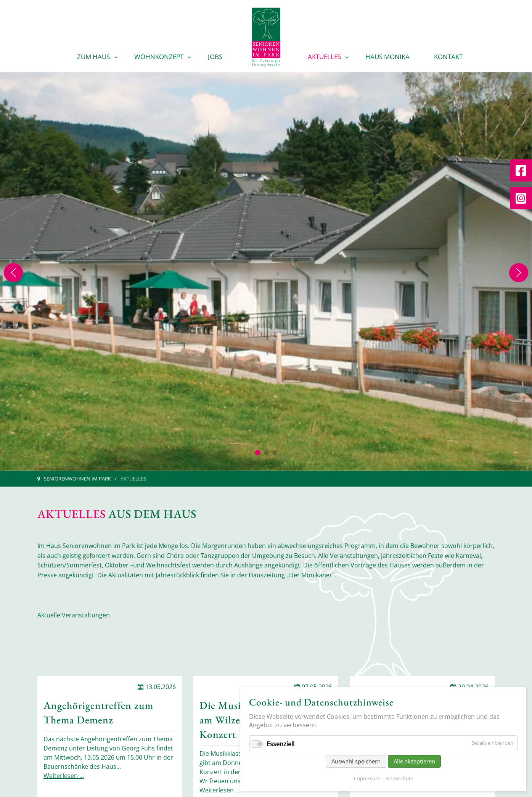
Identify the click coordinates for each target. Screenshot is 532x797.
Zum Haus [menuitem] (93, 57)
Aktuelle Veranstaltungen (74, 615)
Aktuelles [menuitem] (324, 57)
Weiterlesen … (64, 776)
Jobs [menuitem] (215, 57)
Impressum (367, 778)
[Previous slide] (13, 273)
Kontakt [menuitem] (448, 57)
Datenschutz (399, 778)
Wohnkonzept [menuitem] (159, 57)
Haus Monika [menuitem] (387, 57)
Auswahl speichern (356, 761)
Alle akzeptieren (414, 761)
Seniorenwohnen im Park (77, 479)
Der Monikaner (311, 575)
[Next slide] (519, 273)
